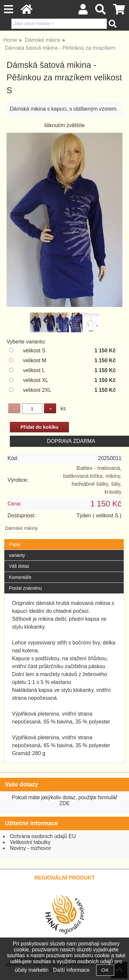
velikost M (35, 360)
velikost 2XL (37, 390)
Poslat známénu (25, 588)
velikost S (34, 351)
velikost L (34, 370)
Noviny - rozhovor (30, 848)
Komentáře (20, 577)
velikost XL (36, 380)
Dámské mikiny (21, 528)
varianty (17, 555)
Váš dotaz (19, 566)
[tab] (64, 539)
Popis (15, 544)
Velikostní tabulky (30, 842)
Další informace (71, 970)
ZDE (65, 803)
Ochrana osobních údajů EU (43, 836)
